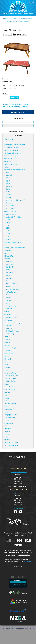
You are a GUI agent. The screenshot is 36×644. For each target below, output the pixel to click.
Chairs (8, 286)
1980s (8, 234)
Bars (8, 270)
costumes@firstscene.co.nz (19, 472)
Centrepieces (9, 159)
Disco (6, 245)
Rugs (6, 395)
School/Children (10, 404)
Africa (8, 172)
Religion (7, 392)
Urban (7, 434)
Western (7, 440)
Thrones (7, 426)
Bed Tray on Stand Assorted (21, 21)
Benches (9, 278)
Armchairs (10, 261)
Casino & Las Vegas (11, 156)
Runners (7, 398)
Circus (7, 167)
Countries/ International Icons (15, 170)
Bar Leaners (10, 264)
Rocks (8, 339)
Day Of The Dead (10, 214)
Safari (6, 401)
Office (6, 370)
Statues (7, 420)
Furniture (8, 259)
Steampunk (9, 423)
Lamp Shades (11, 351)
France (9, 183)
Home (6, 19)
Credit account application (10, 629)
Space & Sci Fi (9, 409)
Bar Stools (10, 267)
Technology (10, 334)
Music (6, 365)
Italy (8, 192)
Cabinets (9, 281)
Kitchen (9, 328)
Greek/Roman (9, 314)
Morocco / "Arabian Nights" (16, 200)
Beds (8, 275)
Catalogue (12, 19)
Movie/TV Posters (12, 376)
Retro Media (11, 381)
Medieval (8, 359)
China (8, 178)
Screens (9, 309)
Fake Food (8, 250)
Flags (6, 253)
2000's (8, 239)
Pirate (7, 384)
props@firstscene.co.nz (19, 493)
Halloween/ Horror (11, 317)
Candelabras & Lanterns (13, 153)
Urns (6, 437)
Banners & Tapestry (11, 150)
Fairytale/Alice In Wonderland (15, 248)
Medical (7, 356)
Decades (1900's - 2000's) (13, 217)
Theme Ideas (9, 139)
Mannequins (11, 417)
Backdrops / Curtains (12, 147)
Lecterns (7, 345)
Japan (8, 195)
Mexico (9, 197)
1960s (8, 228)
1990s (8, 236)
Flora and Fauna (10, 256)
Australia (9, 175)
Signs (6, 406)
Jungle (7, 337)
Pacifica (9, 203)
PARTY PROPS (20, 19)
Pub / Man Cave (10, 390)
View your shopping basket (12, 104)
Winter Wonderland (11, 445)
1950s (8, 225)
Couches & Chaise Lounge (15, 295)
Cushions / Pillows (11, 211)
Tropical (7, 431)
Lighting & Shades (13, 331)
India (8, 189)
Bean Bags (10, 273)
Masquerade (9, 353)
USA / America (11, 208)
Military (7, 362)
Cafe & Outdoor (12, 284)
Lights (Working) (10, 348)
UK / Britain (10, 206)
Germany (9, 186)
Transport (8, 429)
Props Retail (9, 387)
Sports (7, 412)
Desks (8, 298)
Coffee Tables (11, 292)
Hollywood (8, 320)
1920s (8, 222)
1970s (8, 231)
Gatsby (7, 312)
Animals (7, 142)
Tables (9, 300)
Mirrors (9, 303)
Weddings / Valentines (12, 443)
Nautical (7, 367)
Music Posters (11, 378)
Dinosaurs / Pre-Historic (13, 242)
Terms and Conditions (27, 629)
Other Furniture (12, 306)
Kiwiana (7, 342)
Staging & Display (10, 415)
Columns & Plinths (11, 164)
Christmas (8, 161)
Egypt (8, 181)
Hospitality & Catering (12, 323)
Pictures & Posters (11, 373)
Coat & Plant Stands (13, 289)
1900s (8, 220)
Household (8, 326)
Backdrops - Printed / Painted (15, 145)
